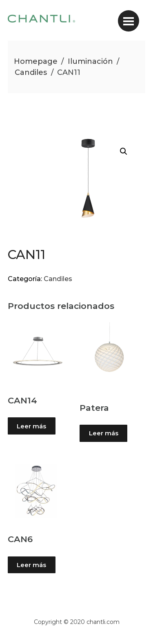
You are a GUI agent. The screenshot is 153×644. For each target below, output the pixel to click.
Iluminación (90, 61)
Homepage (36, 61)
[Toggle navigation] (129, 21)
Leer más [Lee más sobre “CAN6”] (31, 565)
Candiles (31, 72)
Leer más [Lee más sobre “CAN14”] (31, 426)
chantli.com (103, 622)
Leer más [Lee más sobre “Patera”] (104, 433)
